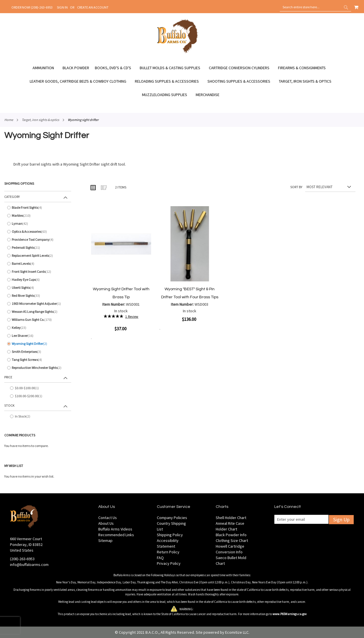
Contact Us (108, 518)
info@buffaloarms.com (29, 565)
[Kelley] (38, 328)
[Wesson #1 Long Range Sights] (38, 312)
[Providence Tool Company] (38, 240)
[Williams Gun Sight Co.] (38, 320)
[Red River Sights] (38, 296)
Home (9, 120)
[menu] (182, 81)
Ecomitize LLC (237, 632)
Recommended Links (116, 535)
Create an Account (93, 7)
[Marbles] (38, 216)
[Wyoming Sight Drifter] (38, 344)
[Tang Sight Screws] (38, 360)
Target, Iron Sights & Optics (40, 120)
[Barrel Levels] (38, 264)
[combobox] (315, 7)
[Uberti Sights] (38, 288)
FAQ (160, 558)
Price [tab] (8, 377)
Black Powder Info (231, 535)
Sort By (296, 187)
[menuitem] (46, 68)
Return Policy (168, 552)
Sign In (62, 7)
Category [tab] (12, 197)
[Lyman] (38, 224)
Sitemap (105, 540)
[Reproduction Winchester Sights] (38, 368)
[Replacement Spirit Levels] (38, 256)
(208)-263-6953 (22, 559)
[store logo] (178, 52)
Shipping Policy (170, 535)
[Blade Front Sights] (38, 208)
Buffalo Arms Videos (115, 529)
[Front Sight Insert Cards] (38, 272)
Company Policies (172, 518)
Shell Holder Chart (231, 518)
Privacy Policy (169, 563)
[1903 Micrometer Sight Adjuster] (38, 304)
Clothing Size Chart (232, 540)
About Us (106, 523)
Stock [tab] (9, 405)
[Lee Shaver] (38, 336)
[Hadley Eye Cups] (38, 280)
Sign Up (341, 519)
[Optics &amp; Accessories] (38, 232)
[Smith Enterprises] (38, 352)
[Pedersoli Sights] (38, 248)
